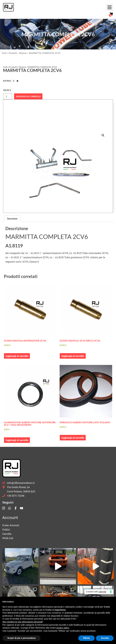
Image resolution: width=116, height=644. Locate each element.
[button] (109, 7)
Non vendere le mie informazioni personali (22, 622)
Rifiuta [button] (87, 638)
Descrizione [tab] (12, 219)
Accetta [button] (105, 638)
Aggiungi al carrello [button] (17, 356)
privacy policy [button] (63, 628)
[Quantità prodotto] (8, 96)
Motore (23, 53)
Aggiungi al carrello (28, 96)
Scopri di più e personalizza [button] (21, 638)
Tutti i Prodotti (9, 53)
